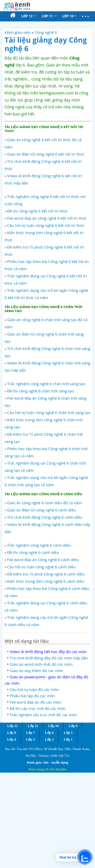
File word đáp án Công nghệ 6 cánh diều (43, 560)
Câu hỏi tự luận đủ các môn (34, 690)
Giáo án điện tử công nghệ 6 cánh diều (41, 510)
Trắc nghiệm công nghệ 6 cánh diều (39, 545)
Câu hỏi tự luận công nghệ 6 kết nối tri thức (46, 225)
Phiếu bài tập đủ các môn (32, 696)
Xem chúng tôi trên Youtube (47, 769)
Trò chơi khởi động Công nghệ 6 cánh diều (45, 517)
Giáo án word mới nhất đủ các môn (41, 664)
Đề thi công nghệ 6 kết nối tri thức (37, 211)
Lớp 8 (12, 733)
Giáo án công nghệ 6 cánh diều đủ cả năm (44, 503)
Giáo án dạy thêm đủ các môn (36, 671)
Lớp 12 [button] (27, 16)
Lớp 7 (30, 733)
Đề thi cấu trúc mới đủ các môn (38, 708)
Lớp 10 (53, 726)
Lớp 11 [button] (48, 16)
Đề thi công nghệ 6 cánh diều (33, 552)
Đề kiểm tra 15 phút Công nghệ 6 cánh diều (46, 574)
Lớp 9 (73, 726)
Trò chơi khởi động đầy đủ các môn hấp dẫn (49, 658)
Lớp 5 (68, 733)
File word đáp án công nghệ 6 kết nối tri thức (47, 218)
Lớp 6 (49, 733)
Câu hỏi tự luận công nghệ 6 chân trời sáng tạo (49, 413)
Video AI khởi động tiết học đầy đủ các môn (48, 652)
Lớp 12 (12, 726)
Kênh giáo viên (18, 32)
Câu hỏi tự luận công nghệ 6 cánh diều (41, 567)
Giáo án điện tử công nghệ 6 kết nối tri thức (46, 154)
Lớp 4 (12, 739)
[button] (85, 16)
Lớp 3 (30, 739)
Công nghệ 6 (46, 32)
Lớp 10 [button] (68, 16)
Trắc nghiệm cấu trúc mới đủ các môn (43, 715)
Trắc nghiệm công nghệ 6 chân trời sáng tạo (46, 384)
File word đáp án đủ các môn (35, 702)
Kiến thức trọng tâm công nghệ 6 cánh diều (46, 581)
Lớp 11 (33, 726)
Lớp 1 (68, 739)
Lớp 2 (49, 739)
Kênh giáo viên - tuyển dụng (47, 762)
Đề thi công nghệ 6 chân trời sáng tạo (40, 391)
